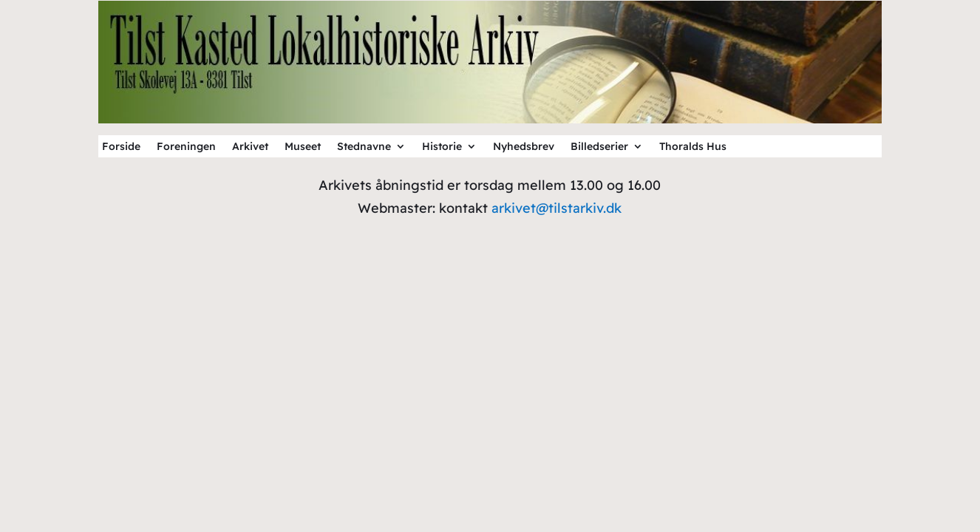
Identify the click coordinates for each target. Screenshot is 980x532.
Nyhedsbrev (524, 147)
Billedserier (599, 147)
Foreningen (186, 147)
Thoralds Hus (693, 147)
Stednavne (364, 147)
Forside (121, 147)
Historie (442, 147)
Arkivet (250, 147)
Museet (303, 147)
